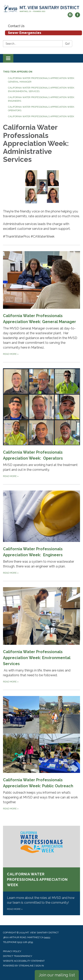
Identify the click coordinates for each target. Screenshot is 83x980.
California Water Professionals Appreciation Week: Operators (42, 109)
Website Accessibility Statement (24, 961)
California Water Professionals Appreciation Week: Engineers (42, 99)
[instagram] (70, 16)
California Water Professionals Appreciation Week (41, 116)
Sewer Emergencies (25, 33)
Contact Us (16, 26)
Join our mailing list (57, 975)
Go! (67, 44)
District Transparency (18, 956)
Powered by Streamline (18, 966)
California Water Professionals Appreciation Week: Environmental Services (41, 89)
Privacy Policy (12, 951)
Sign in (40, 966)
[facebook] (78, 16)
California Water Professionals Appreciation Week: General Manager (41, 80)
